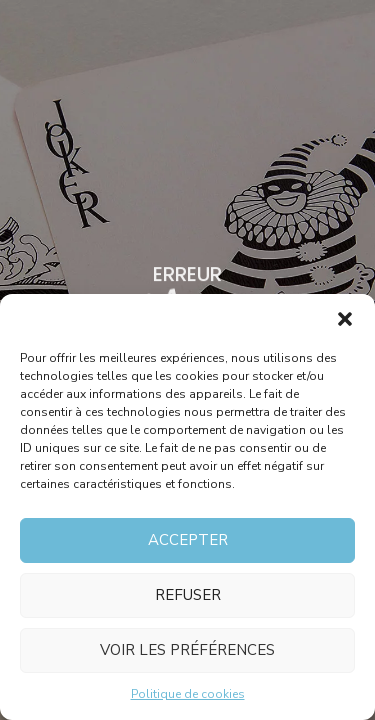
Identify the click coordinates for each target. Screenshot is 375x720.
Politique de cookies (188, 694)
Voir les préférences (187, 650)
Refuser (188, 595)
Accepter (188, 540)
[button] (345, 319)
